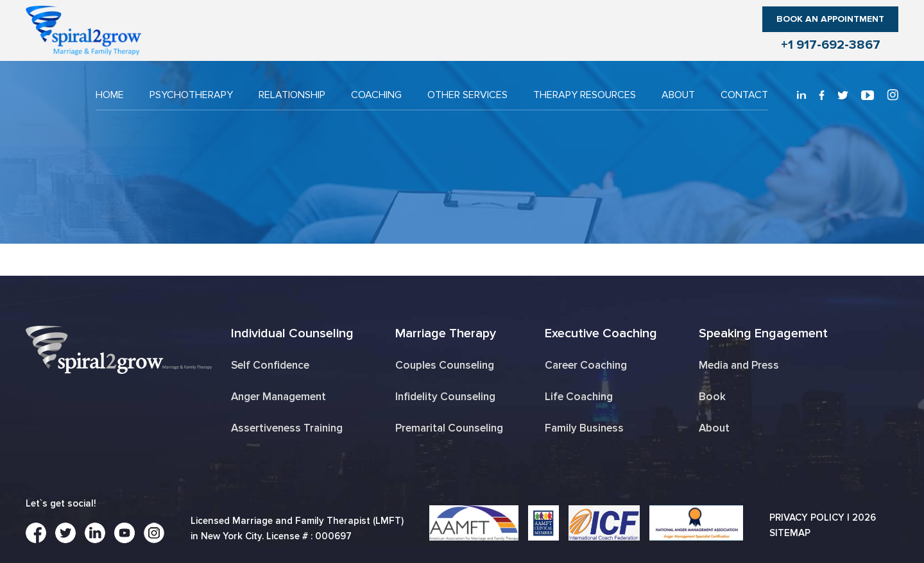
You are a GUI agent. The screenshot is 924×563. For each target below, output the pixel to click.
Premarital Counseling (449, 428)
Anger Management (278, 397)
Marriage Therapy (446, 333)
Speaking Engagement (763, 333)
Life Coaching (579, 397)
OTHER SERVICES (467, 95)
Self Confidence (270, 365)
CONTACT (744, 95)
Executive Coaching (601, 333)
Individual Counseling (292, 333)
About (678, 95)
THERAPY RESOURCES (585, 95)
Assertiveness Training (287, 428)
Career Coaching (586, 365)
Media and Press (739, 365)
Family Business (584, 428)
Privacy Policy (807, 517)
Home (110, 95)
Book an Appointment (830, 19)
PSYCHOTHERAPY (191, 95)
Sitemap (790, 533)
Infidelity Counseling (445, 397)
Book (712, 397)
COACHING (376, 95)
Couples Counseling (445, 365)
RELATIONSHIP (292, 95)
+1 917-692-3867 (831, 45)
